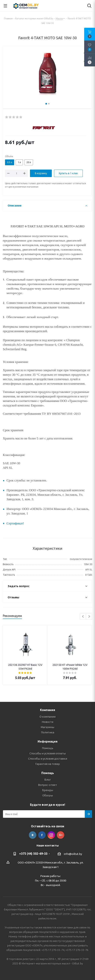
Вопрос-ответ (47, 785)
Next (89, 617)
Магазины (47, 727)
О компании (47, 717)
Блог (48, 780)
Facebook (42, 835)
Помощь (48, 748)
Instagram (51, 835)
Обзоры (48, 795)
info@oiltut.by (73, 854)
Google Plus (61, 835)
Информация (48, 741)
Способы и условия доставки (48, 759)
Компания (48, 710)
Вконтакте (33, 835)
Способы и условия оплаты (48, 753)
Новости (47, 722)
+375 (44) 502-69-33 (33, 854)
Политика (48, 732)
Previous (83, 617)
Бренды (48, 790)
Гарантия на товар (47, 764)
